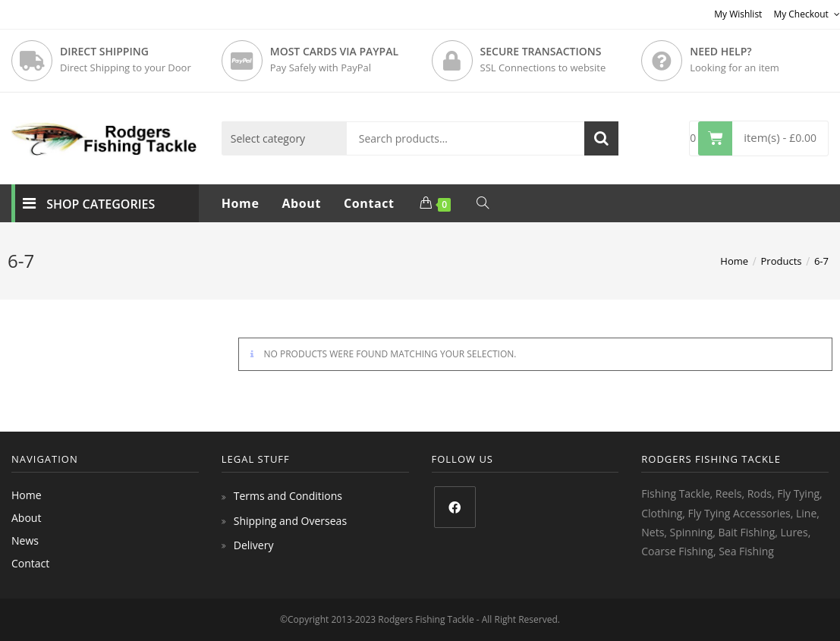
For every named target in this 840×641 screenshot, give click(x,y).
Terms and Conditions (288, 496)
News (25, 540)
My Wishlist (738, 14)
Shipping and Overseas (290, 521)
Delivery (254, 545)
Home (27, 495)
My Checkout (807, 14)
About (26, 518)
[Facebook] (455, 507)
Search (601, 138)
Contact (30, 563)
